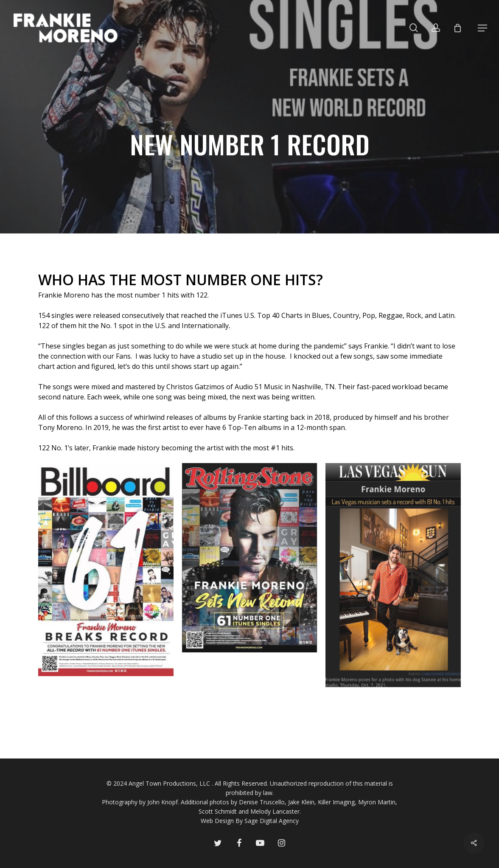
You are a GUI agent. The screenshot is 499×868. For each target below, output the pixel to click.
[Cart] (461, 28)
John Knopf (163, 802)
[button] (482, 28)
